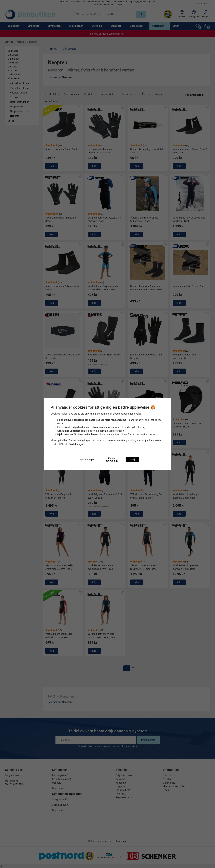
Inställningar (87, 460)
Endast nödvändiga (112, 460)
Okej (132, 460)
